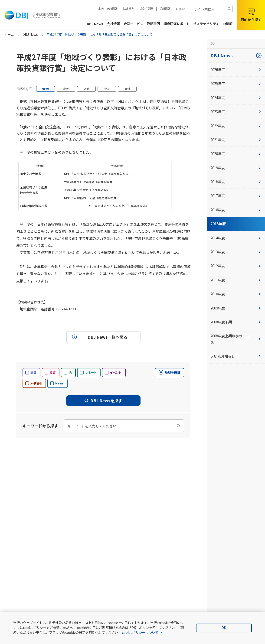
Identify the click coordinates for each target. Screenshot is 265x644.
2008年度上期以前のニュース (236, 339)
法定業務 (129, 9)
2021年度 (236, 140)
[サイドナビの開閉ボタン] (211, 44)
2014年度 (236, 238)
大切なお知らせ (236, 356)
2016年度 (236, 210)
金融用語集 (147, 9)
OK (224, 628)
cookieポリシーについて (140, 632)
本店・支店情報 (108, 9)
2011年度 (236, 280)
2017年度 (236, 195)
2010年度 (236, 294)
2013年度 (236, 252)
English (181, 9)
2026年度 (236, 69)
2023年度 (236, 111)
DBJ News (30, 34)
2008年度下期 (236, 322)
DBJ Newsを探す (103, 401)
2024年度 (236, 98)
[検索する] (229, 9)
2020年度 (236, 153)
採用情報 (165, 9)
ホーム (9, 34)
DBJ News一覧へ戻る (99, 337)
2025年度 (236, 83)
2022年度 (236, 126)
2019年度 (236, 168)
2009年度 (236, 308)
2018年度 (236, 182)
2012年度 (236, 266)
